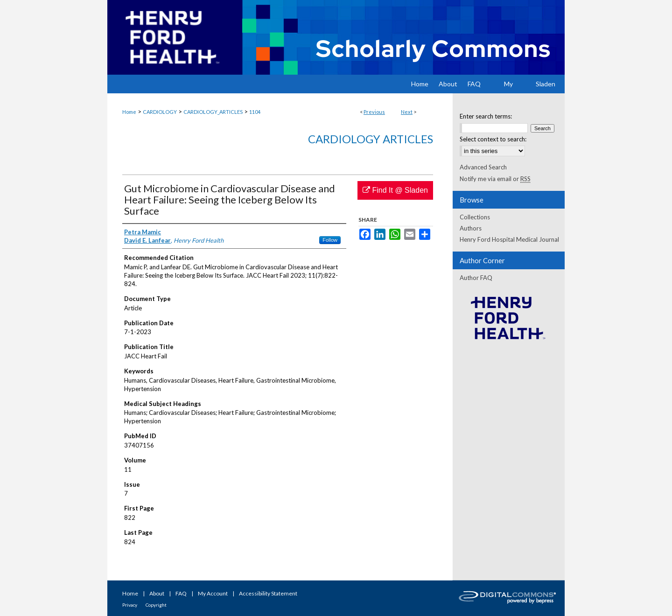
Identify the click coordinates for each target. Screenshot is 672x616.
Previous (374, 112)
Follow (330, 240)
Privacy (130, 605)
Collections (475, 217)
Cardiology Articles (371, 139)
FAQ (181, 593)
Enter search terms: (486, 116)
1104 (255, 112)
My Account (213, 593)
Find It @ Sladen (395, 190)
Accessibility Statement (268, 593)
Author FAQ (476, 278)
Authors (471, 228)
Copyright (156, 605)
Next (407, 112)
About (157, 593)
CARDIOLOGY (160, 112)
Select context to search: (493, 139)
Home (129, 112)
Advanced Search (483, 167)
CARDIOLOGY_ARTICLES (213, 112)
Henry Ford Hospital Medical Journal (509, 239)
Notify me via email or (495, 179)
